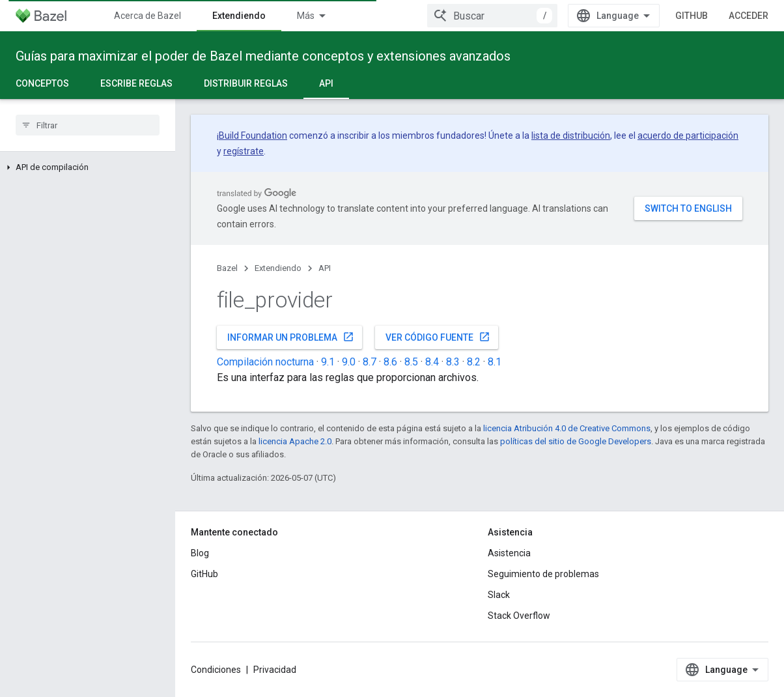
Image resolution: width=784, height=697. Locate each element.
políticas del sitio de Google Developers (576, 441)
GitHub (692, 16)
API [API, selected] (326, 83)
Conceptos (42, 83)
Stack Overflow (519, 616)
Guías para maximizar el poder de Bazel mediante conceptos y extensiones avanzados (263, 56)
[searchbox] (88, 125)
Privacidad (275, 670)
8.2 (474, 362)
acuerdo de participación (688, 135)
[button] (88, 167)
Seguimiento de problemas (543, 574)
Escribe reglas (136, 83)
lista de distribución (571, 135)
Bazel (227, 268)
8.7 (370, 362)
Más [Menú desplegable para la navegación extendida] (306, 16)
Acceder (749, 16)
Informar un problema (291, 337)
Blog (200, 553)
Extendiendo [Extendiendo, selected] (239, 16)
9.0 (349, 362)
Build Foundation (253, 135)
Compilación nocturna (265, 362)
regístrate (244, 151)
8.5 (411, 362)
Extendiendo (278, 268)
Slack (499, 595)
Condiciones (216, 670)
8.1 (495, 362)
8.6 (390, 362)
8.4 (432, 362)
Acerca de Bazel (147, 16)
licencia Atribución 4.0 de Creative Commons (567, 428)
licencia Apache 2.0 (295, 441)
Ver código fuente (438, 337)
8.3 (453, 362)
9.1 (328, 362)
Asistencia (509, 553)
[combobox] (492, 16)
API (325, 268)
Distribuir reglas (246, 83)
